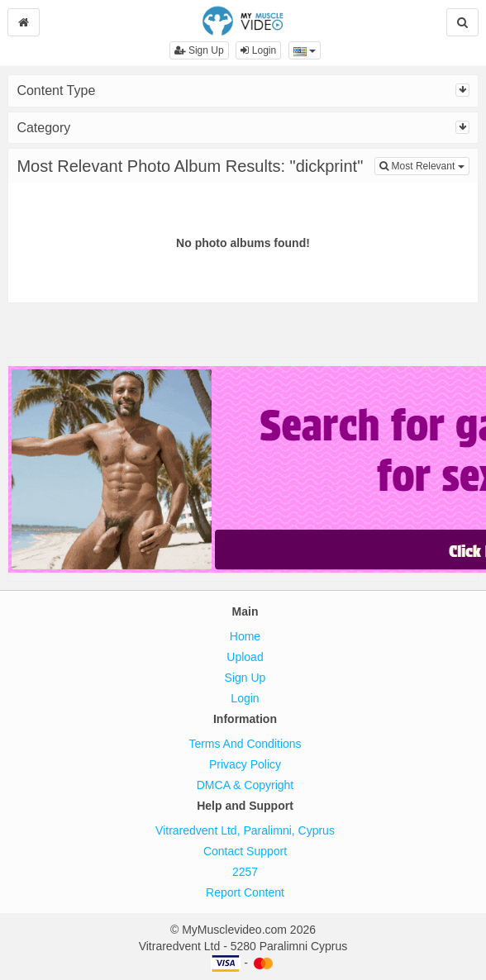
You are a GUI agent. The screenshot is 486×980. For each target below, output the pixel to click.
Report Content (245, 892)
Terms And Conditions (245, 744)
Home (245, 636)
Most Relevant (424, 165)
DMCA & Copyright (245, 785)
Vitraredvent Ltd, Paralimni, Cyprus (245, 830)
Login (258, 50)
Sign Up (199, 50)
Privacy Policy (245, 764)
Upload (245, 657)
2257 (245, 872)
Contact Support (245, 851)
